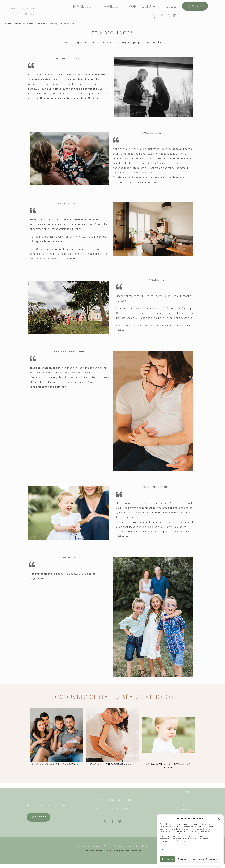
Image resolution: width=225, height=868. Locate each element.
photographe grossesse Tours (113, 764)
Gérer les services (171, 850)
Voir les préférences (206, 859)
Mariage (186, 810)
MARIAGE (82, 6)
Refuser (183, 859)
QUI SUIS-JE (164, 16)
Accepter (167, 859)
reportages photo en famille (142, 43)
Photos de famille (37, 24)
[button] (219, 819)
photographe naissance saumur (56, 764)
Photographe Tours (15, 24)
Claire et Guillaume (69, 352)
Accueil (186, 805)
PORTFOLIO (142, 6)
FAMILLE (110, 6)
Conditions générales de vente (124, 850)
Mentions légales (94, 850)
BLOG (171, 6)
